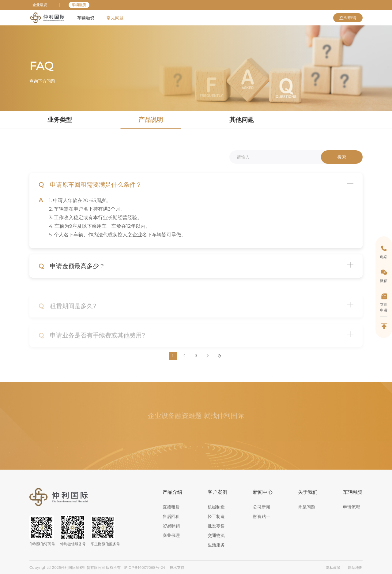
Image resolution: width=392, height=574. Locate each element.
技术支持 (177, 567)
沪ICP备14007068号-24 (145, 567)
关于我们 (308, 492)
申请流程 (352, 507)
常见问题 (54, 34)
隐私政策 (333, 567)
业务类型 (60, 120)
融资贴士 (262, 516)
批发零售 (216, 526)
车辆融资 (79, 5)
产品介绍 (172, 492)
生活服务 (216, 545)
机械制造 (216, 507)
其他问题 (242, 120)
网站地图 (355, 567)
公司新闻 (262, 507)
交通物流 (216, 535)
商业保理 (171, 535)
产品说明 (77, 34)
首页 (34, 34)
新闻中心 (263, 492)
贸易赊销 (171, 526)
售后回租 (171, 516)
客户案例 (217, 492)
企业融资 (40, 5)
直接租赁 (171, 507)
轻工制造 (216, 516)
